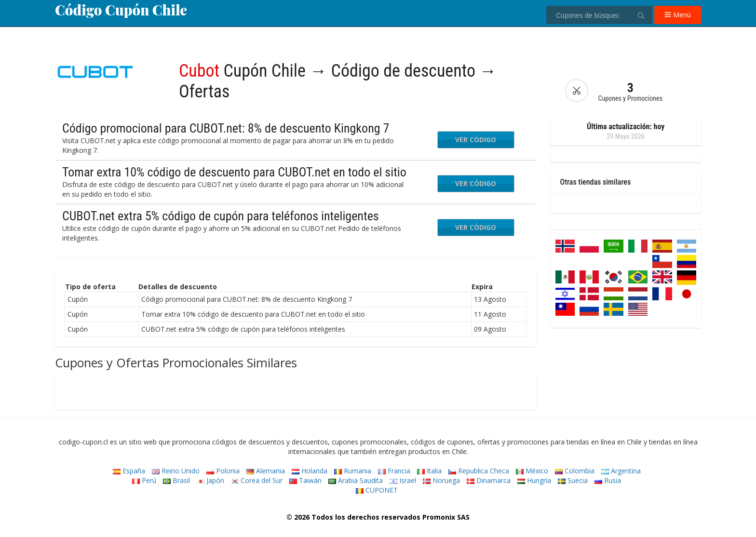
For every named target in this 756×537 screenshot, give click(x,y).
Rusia (608, 480)
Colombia (575, 471)
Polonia (223, 471)
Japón (210, 480)
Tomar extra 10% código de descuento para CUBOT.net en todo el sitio (234, 172)
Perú (144, 480)
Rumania (353, 471)
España (129, 471)
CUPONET (377, 490)
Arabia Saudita (356, 480)
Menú (678, 15)
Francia (394, 471)
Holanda (310, 471)
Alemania (266, 471)
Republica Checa (479, 471)
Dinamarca (489, 480)
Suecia (573, 480)
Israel (403, 480)
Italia (429, 471)
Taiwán (305, 480)
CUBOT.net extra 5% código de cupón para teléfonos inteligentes (221, 216)
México (532, 471)
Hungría (534, 480)
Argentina (621, 471)
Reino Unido (176, 471)
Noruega (441, 480)
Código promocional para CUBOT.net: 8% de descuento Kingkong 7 (226, 128)
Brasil (176, 480)
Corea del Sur (257, 480)
